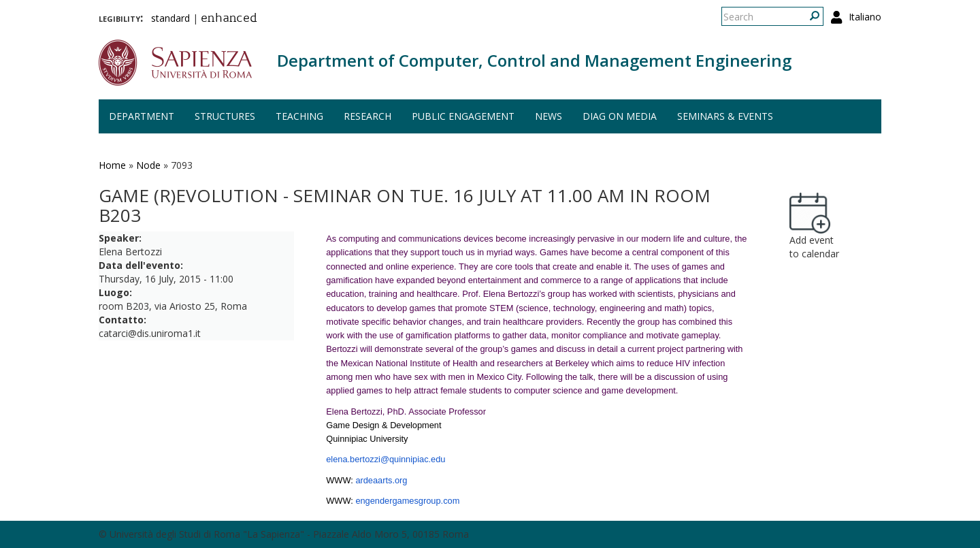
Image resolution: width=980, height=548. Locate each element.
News (549, 116)
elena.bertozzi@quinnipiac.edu (386, 459)
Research (367, 116)
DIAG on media (620, 116)
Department (142, 116)
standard (170, 18)
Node (148, 165)
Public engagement (463, 116)
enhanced (229, 19)
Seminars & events (725, 116)
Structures (225, 116)
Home (112, 165)
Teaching (299, 116)
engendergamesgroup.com (407, 501)
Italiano (865, 17)
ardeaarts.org (381, 480)
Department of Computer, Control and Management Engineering (534, 60)
